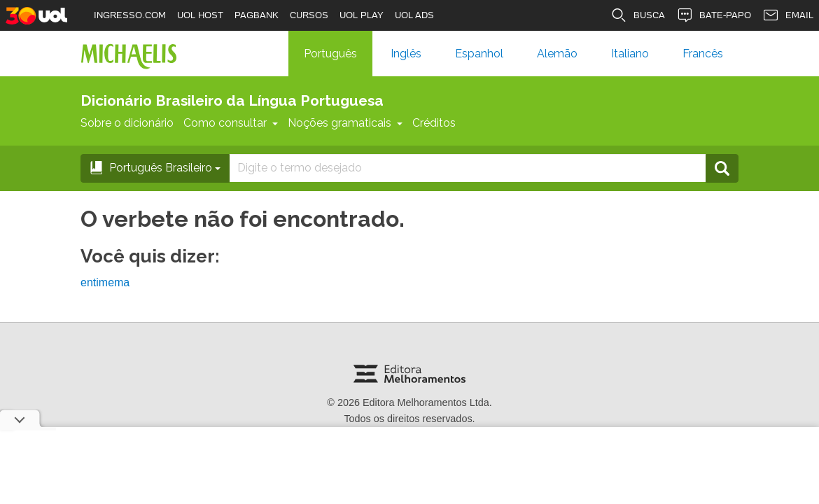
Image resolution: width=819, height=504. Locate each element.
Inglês (406, 54)
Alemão (557, 54)
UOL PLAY (362, 15)
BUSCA (638, 15)
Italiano (630, 54)
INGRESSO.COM (130, 15)
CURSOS (309, 15)
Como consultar (231, 123)
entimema (105, 282)
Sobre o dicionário (127, 123)
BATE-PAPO (714, 15)
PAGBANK (257, 15)
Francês (703, 54)
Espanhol (479, 54)
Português (330, 54)
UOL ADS (414, 15)
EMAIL (788, 15)
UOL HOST (200, 15)
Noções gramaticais (345, 123)
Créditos (434, 123)
